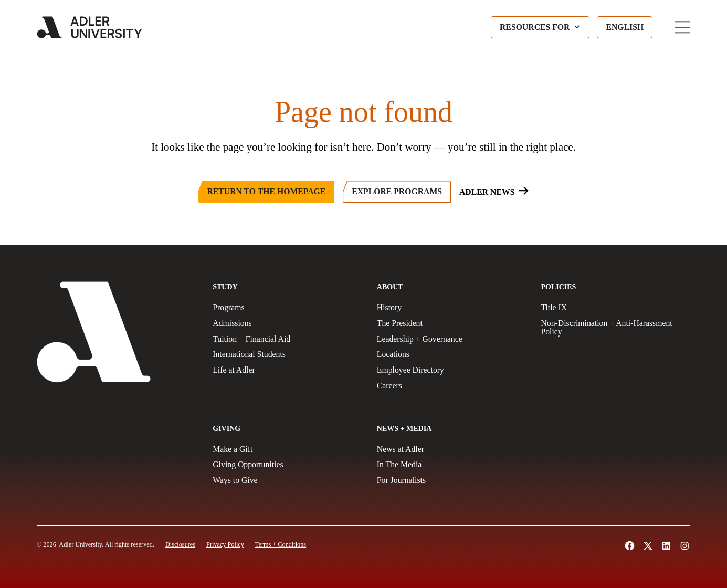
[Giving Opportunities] (287, 465)
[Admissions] (287, 323)
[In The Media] (452, 465)
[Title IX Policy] (615, 308)
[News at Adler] (452, 449)
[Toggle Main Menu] (682, 27)
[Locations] (452, 354)
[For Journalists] (452, 480)
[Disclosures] (180, 544)
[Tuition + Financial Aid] (287, 339)
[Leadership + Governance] (452, 339)
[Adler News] (494, 192)
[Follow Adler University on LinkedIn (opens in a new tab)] (666, 546)
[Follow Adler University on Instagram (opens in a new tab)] (685, 546)
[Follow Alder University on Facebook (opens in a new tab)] (630, 546)
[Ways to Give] (287, 480)
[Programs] (287, 308)
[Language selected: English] (625, 27)
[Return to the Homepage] (266, 192)
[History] (452, 308)
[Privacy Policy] (225, 544)
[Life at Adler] (287, 370)
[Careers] (452, 386)
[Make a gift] (287, 449)
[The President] (452, 323)
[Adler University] (89, 27)
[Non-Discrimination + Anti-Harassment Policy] (615, 328)
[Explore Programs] (397, 192)
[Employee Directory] (452, 370)
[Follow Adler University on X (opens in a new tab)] (648, 546)
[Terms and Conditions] (281, 544)
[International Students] (287, 354)
